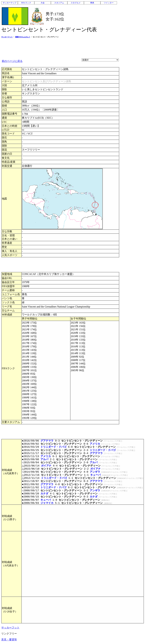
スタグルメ (76, 3)
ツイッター (109, 3)
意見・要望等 (9, 640)
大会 (43, 3)
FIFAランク (26, 3)
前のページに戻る (12, 61)
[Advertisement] (60, 48)
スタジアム (59, 3)
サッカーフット (10, 628)
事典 (92, 3)
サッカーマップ (10, 3)
